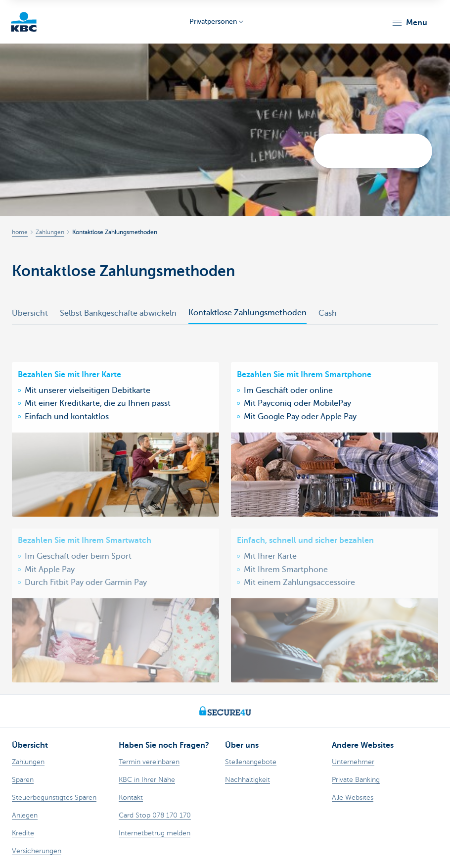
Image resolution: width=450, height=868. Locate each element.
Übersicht (30, 313)
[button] (409, 23)
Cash (328, 313)
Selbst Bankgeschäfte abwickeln (118, 313)
